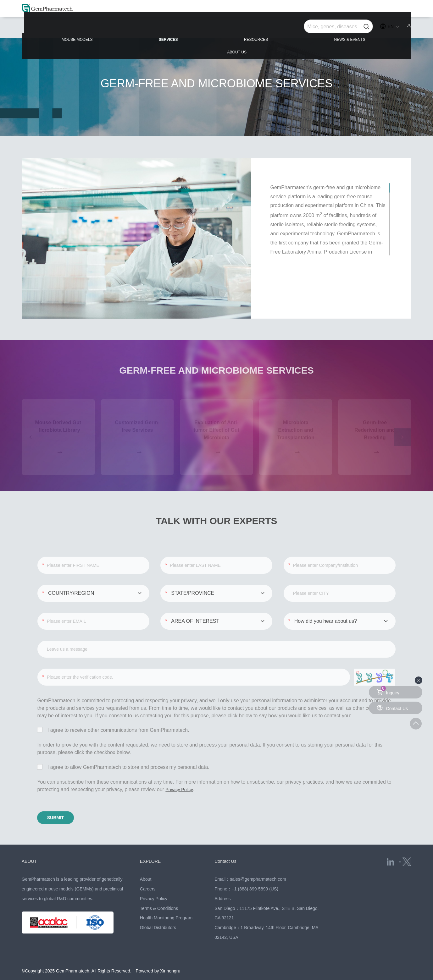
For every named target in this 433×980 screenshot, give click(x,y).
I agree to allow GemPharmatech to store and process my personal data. (123, 752)
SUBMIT (66, 805)
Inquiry (389, 691)
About (146, 866)
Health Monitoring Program (166, 905)
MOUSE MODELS (58, 29)
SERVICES (139, 29)
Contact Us (227, 848)
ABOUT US (383, 29)
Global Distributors (158, 914)
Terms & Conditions (159, 895)
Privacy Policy (181, 774)
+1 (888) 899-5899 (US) (255, 876)
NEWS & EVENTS (301, 29)
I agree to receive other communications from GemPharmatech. (113, 715)
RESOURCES (216, 29)
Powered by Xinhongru (158, 958)
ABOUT (30, 848)
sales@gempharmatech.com (258, 866)
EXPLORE (152, 848)
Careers (148, 876)
